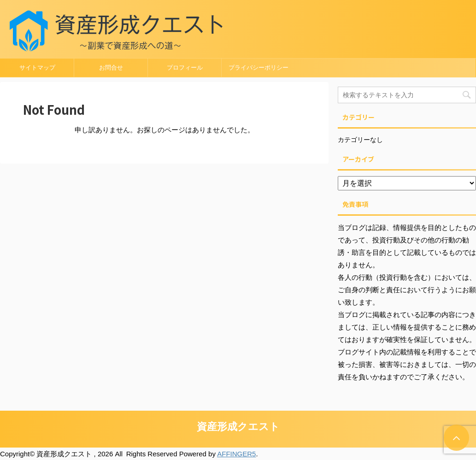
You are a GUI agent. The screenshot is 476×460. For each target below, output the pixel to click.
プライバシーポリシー (259, 68)
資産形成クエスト (238, 427)
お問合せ (111, 68)
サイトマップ (37, 68)
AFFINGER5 (236, 454)
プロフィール (185, 68)
